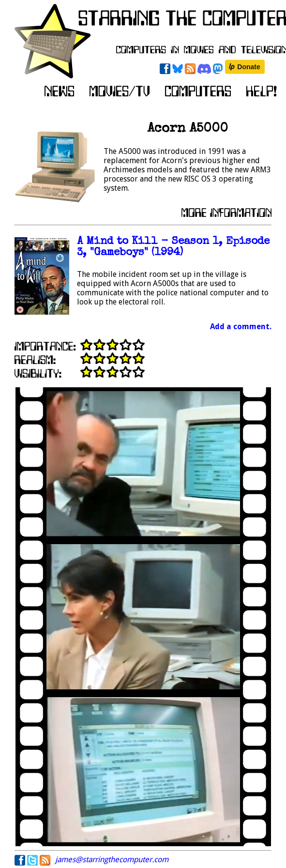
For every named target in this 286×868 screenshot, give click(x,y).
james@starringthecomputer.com (112, 860)
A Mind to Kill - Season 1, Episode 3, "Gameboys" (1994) (173, 247)
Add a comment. (241, 327)
